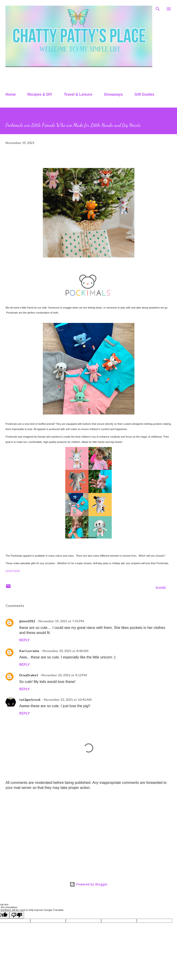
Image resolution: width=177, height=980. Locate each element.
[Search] (158, 8)
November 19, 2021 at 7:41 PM (61, 621)
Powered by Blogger (89, 884)
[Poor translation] (17, 915)
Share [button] (161, 588)
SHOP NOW (13, 571)
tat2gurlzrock (30, 700)
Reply (25, 640)
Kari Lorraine (29, 651)
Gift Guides (144, 94)
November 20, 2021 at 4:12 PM (64, 675)
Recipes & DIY (40, 94)
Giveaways (113, 94)
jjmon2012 (27, 621)
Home (11, 94)
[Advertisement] (88, 830)
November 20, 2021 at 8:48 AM (65, 651)
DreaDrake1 (29, 675)
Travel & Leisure (78, 94)
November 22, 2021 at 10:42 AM (68, 700)
